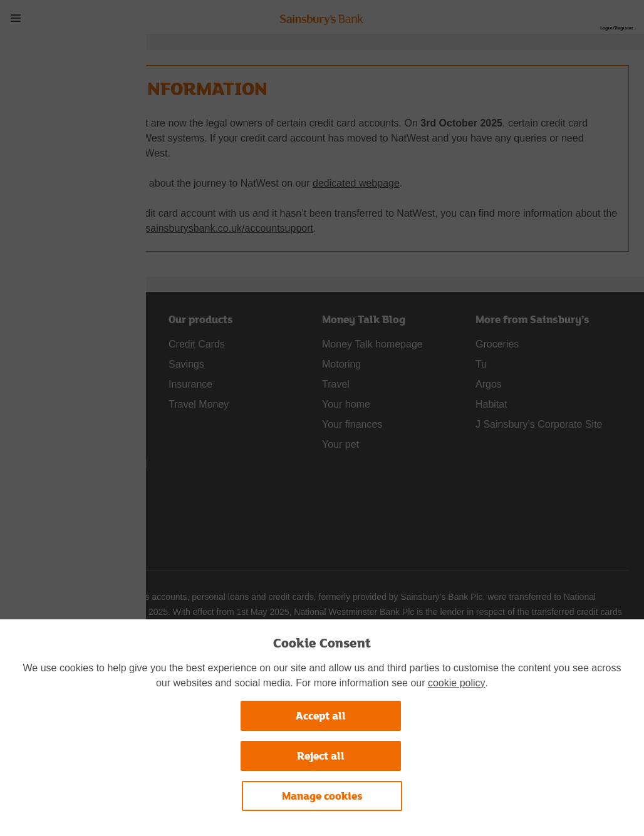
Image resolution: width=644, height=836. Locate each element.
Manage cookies (322, 796)
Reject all (321, 756)
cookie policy (457, 683)
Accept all (321, 715)
